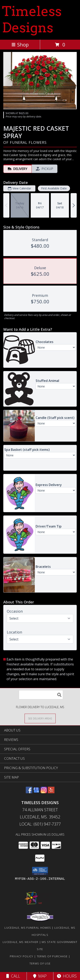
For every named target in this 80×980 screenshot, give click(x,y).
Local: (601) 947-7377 (40, 824)
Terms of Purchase (52, 956)
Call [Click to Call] (13, 976)
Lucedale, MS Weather (20, 942)
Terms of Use (40, 963)
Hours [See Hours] (67, 976)
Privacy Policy (22, 956)
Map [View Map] (40, 976)
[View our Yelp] (51, 792)
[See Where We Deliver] (40, 718)
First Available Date (54, 188)
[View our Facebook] (29, 792)
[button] (40, 871)
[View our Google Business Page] (36, 792)
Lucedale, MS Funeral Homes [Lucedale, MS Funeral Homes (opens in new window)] (28, 928)
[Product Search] (41, 695)
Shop (20, 44)
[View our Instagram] (44, 792)
